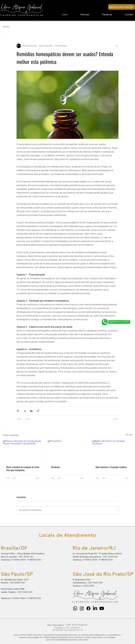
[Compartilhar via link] (38, 411)
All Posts (6, 27)
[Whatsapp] (75, 608)
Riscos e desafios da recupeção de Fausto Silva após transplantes (23, 469)
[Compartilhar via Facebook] (18, 411)
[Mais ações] (117, 46)
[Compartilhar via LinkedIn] (31, 411)
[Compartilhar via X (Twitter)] (25, 411)
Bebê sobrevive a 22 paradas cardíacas (111, 467)
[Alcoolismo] (68, 451)
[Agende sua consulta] (121, 7)
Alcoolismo (55, 467)
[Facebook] (88, 608)
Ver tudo (129, 435)
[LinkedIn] (95, 608)
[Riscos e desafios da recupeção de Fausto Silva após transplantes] (23, 451)
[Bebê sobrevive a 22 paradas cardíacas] (112, 451)
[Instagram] (82, 608)
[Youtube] (102, 608)
